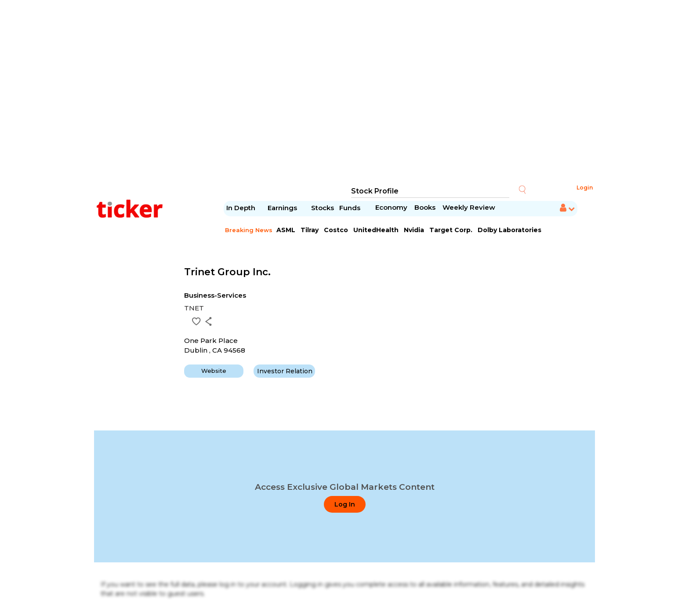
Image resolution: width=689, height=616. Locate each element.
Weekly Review (469, 207)
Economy (391, 207)
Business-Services (215, 295)
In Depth (241, 208)
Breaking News (249, 230)
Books (425, 207)
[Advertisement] (344, 92)
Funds (351, 208)
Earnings (283, 208)
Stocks (323, 208)
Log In (345, 504)
